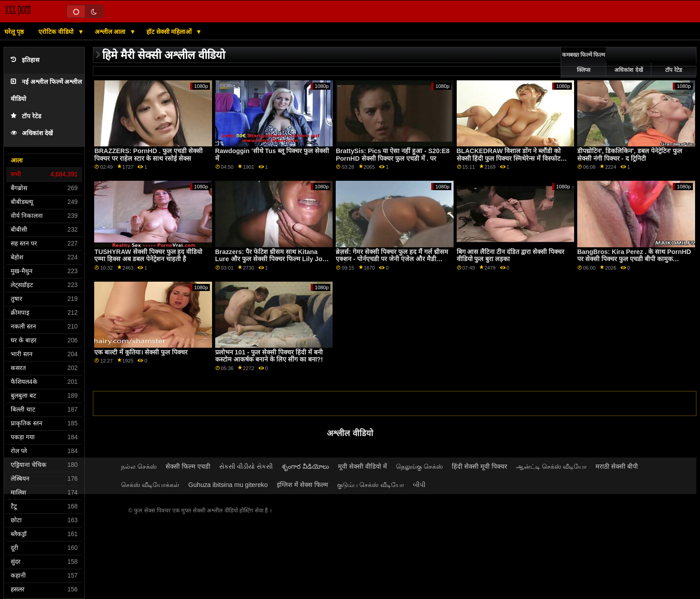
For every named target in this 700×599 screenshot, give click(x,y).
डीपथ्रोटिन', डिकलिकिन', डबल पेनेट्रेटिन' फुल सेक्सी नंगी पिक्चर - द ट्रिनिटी (630, 155)
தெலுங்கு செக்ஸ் (419, 466)
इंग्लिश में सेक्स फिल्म (302, 485)
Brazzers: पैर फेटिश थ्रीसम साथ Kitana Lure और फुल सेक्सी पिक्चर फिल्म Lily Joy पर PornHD (271, 259)
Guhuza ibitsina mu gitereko (228, 485)
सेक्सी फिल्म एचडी (188, 466)
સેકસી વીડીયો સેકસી (246, 466)
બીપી (419, 485)
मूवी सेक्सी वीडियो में (362, 466)
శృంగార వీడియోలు (305, 466)
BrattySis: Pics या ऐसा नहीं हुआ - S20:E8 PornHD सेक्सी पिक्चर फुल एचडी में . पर (393, 155)
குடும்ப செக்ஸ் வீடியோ (371, 485)
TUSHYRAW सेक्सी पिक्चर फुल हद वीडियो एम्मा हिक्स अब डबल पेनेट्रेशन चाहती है (148, 256)
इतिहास (25, 60)
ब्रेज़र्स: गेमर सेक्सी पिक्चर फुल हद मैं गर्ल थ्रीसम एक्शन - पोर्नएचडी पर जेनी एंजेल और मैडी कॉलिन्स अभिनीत (392, 259)
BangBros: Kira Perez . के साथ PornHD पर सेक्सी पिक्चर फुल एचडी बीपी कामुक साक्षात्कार (634, 259)
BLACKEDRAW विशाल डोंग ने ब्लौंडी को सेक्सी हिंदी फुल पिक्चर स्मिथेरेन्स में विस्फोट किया (509, 158)
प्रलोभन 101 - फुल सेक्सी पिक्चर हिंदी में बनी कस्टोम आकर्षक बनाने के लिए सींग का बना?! (269, 356)
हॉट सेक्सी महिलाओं (170, 32)
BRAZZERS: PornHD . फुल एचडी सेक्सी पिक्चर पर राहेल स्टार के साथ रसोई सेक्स (148, 155)
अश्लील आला (111, 32)
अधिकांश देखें (32, 133)
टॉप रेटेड (26, 116)
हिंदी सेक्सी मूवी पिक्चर (479, 466)
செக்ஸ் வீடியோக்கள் (150, 485)
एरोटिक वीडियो (57, 32)
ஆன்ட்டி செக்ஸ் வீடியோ (551, 466)
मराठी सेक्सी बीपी (617, 466)
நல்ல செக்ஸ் (139, 466)
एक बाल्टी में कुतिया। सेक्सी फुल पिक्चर (141, 352)
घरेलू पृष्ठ (14, 32)
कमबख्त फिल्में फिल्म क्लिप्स (584, 62)
